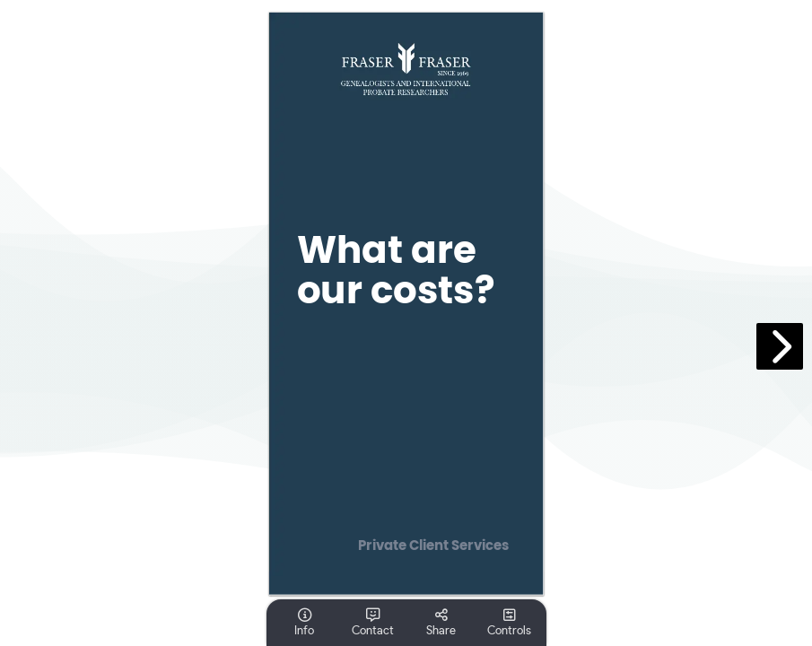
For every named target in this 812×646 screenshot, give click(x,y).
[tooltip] (304, 623)
